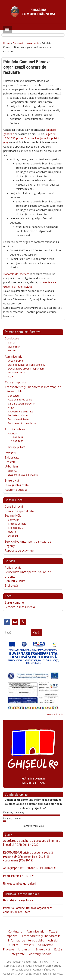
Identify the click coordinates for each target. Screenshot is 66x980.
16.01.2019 (17, 437)
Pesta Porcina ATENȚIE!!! (19, 876)
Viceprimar (14, 347)
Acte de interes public (20, 400)
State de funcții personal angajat (26, 365)
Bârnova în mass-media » (22, 894)
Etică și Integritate (17, 485)
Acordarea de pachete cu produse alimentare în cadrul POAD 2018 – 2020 (32, 843)
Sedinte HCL (13, 516)
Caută (36, 633)
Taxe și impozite (15, 382)
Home (7, 43)
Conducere (12, 338)
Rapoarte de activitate (21, 411)
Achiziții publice (15, 429)
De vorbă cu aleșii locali (18, 900)
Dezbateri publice (18, 415)
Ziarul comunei (15, 603)
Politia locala (13, 568)
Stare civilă (12, 481)
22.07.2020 (17, 441)
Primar (12, 343)
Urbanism (11, 466)
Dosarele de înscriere (16, 274)
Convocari (14, 520)
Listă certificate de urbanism (24, 475)
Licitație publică (17, 447)
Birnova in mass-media (26, 43)
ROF (10, 376)
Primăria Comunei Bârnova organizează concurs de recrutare (28, 910)
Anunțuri (13, 433)
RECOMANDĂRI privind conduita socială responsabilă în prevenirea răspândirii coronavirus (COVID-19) (28, 856)
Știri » (9, 834)
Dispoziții (13, 536)
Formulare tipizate (18, 419)
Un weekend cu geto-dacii (20, 884)
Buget (11, 407)
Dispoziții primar (17, 372)
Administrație (14, 357)
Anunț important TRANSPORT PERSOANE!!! (30, 868)
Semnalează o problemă (22, 423)
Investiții (10, 453)
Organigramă (15, 361)
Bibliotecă (11, 586)
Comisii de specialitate (19, 511)
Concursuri (14, 396)
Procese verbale (17, 524)
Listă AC (13, 471)
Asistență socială (16, 490)
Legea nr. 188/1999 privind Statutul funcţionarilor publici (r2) (31, 138)
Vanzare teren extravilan (22, 404)
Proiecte (10, 462)
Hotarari (13, 532)
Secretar (13, 350)
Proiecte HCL (15, 528)
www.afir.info (55, 714)
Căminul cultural (15, 581)
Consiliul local (14, 507)
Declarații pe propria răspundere (26, 369)
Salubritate (12, 457)
